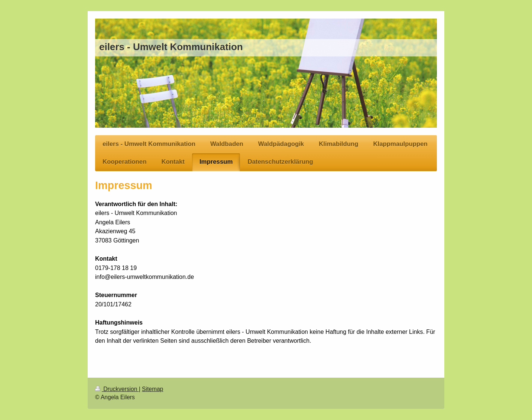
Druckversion (117, 389)
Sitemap (153, 389)
